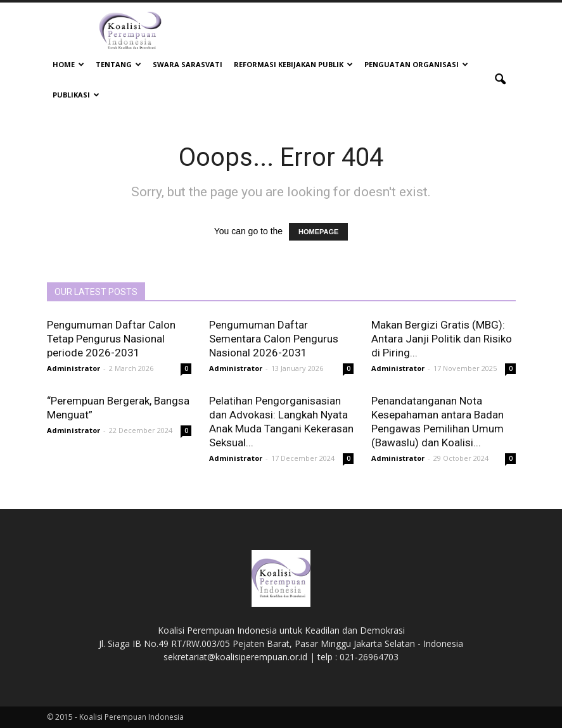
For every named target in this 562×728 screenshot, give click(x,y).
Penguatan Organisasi (416, 64)
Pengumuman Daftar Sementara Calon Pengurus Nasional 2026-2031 (274, 339)
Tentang (118, 64)
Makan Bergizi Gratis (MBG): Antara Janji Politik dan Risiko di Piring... (442, 339)
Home (68, 64)
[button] (501, 80)
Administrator (73, 368)
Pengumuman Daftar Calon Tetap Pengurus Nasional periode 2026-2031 (111, 339)
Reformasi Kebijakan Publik (293, 64)
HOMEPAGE (318, 232)
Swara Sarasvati (188, 64)
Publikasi (76, 95)
